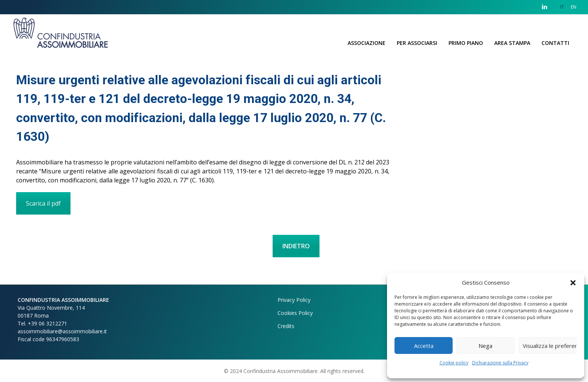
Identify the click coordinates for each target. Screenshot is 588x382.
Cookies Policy (295, 313)
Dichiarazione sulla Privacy (500, 363)
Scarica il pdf (43, 203)
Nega (485, 346)
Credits (286, 326)
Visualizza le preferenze (550, 346)
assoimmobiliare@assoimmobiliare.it (62, 331)
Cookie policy (454, 363)
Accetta (424, 346)
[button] (573, 282)
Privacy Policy (294, 300)
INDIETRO (296, 246)
